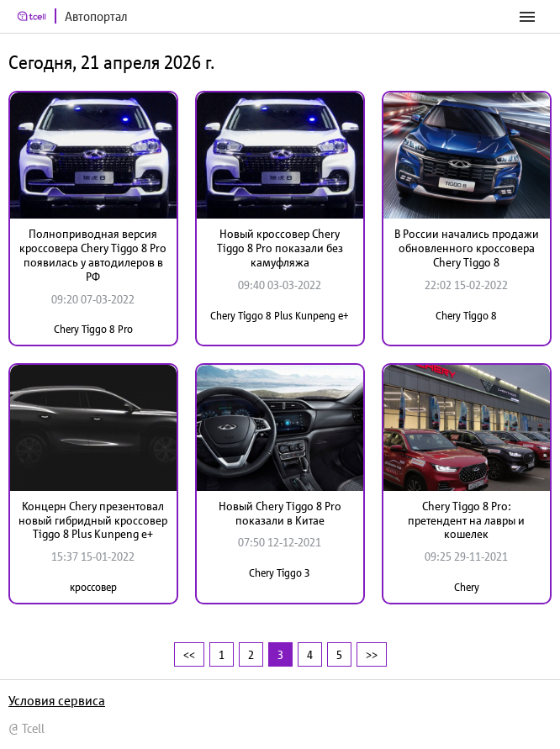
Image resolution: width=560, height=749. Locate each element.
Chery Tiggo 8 (466, 316)
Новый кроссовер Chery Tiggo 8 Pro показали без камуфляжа (280, 248)
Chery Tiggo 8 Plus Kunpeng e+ (280, 316)
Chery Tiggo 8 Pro (93, 329)
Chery (467, 587)
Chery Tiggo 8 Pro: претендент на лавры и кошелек (466, 520)
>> (372, 654)
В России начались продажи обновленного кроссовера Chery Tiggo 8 (467, 248)
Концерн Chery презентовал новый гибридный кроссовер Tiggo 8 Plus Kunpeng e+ (93, 520)
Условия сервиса (57, 700)
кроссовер (93, 587)
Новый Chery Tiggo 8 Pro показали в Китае (280, 513)
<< (189, 654)
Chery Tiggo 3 (280, 573)
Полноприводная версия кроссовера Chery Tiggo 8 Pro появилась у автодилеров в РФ (93, 255)
